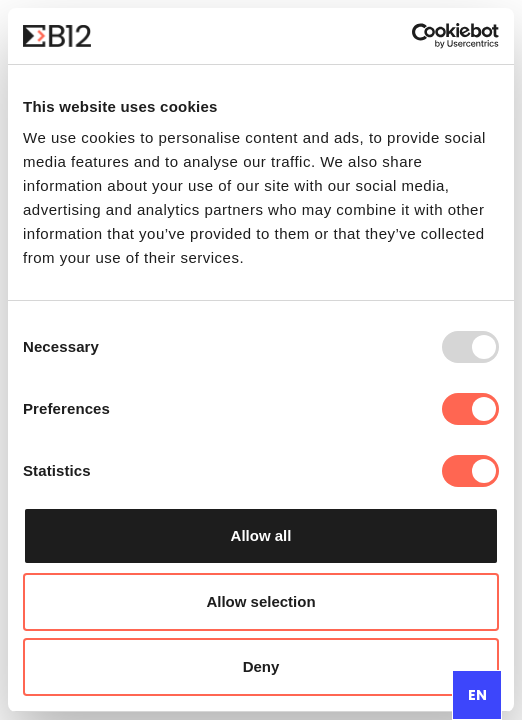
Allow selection (260, 601)
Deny (261, 666)
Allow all (261, 535)
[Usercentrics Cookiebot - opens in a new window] (411, 36)
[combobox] (477, 695)
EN (477, 695)
